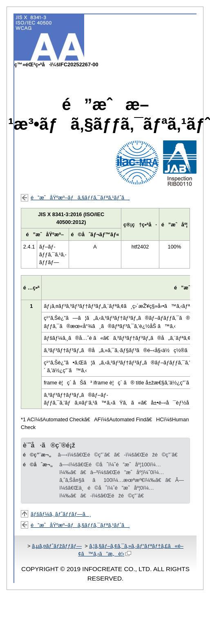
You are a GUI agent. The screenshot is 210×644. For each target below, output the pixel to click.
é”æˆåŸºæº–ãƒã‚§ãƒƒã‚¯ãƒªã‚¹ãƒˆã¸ (80, 198)
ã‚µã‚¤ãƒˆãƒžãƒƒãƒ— (57, 546)
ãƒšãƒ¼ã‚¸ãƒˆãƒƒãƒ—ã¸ (61, 514)
